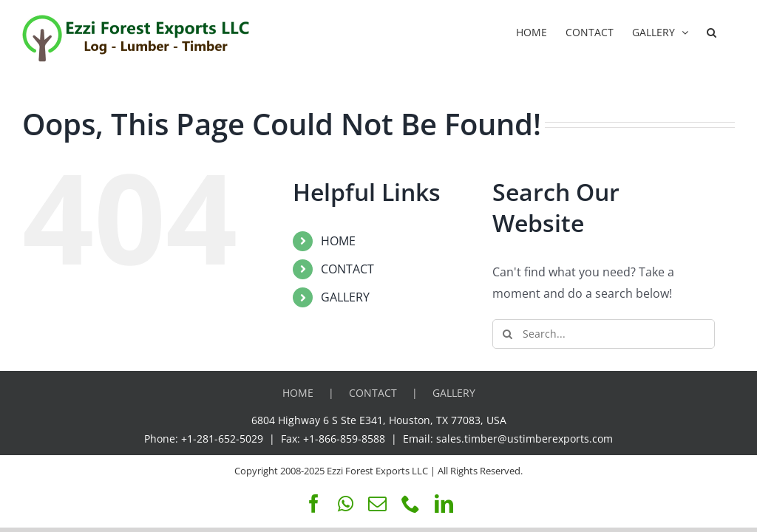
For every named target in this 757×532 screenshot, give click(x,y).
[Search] (507, 334)
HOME (338, 241)
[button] (712, 31)
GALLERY (345, 297)
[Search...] (604, 334)
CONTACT (347, 269)
